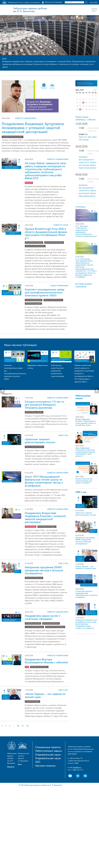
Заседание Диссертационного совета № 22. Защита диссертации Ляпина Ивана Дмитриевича (88, 191)
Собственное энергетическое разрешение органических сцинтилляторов (57, 371)
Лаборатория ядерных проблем (30, 10)
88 (28, 726)
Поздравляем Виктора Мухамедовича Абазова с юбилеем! (46, 661)
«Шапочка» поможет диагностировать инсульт (40, 441)
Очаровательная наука (48, 755)
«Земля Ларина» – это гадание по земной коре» (45, 696)
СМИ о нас (63, 435)
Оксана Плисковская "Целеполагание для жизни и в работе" (84, 481)
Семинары (80, 207)
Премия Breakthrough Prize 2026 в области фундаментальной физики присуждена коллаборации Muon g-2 (46, 233)
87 (23, 726)
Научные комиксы (45, 766)
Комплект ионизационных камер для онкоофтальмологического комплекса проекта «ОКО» (45, 293)
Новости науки (61, 225)
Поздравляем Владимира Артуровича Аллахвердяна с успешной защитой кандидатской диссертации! (33, 128)
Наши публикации (59, 286)
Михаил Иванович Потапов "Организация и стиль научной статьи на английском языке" (86, 422)
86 (18, 726)
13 (83, 103)
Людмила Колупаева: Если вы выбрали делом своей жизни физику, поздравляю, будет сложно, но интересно (86, 624)
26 (80, 109)
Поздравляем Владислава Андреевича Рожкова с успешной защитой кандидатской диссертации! (45, 518)
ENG (96, 3)
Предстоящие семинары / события (85, 118)
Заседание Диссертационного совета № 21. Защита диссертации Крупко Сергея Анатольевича (88, 162)
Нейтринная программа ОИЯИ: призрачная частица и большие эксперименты (44, 570)
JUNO (4, 59)
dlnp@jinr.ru (77, 767)
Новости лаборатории (25, 118)
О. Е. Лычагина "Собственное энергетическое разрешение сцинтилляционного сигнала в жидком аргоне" (86, 231)
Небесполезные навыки (83, 397)
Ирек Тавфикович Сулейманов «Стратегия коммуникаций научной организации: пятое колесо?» (85, 452)
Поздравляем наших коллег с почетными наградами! (43, 617)
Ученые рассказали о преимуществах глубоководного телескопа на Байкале (86, 594)
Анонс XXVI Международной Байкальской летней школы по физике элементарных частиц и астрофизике (44, 481)
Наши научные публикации (20, 345)
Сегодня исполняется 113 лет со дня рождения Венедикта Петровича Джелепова (44, 405)
